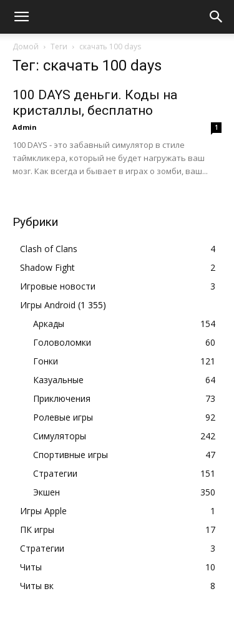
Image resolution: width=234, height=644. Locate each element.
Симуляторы (60, 436)
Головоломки (62, 342)
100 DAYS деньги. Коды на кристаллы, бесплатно (95, 103)
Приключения (62, 398)
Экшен (46, 492)
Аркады (49, 324)
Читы (31, 567)
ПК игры (37, 529)
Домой (26, 46)
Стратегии (55, 473)
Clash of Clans (49, 249)
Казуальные (58, 380)
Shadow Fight (47, 267)
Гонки (46, 361)
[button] (21, 17)
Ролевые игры (63, 417)
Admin (25, 127)
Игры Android (48, 305)
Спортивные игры (71, 455)
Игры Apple (43, 511)
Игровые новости (58, 286)
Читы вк (37, 586)
